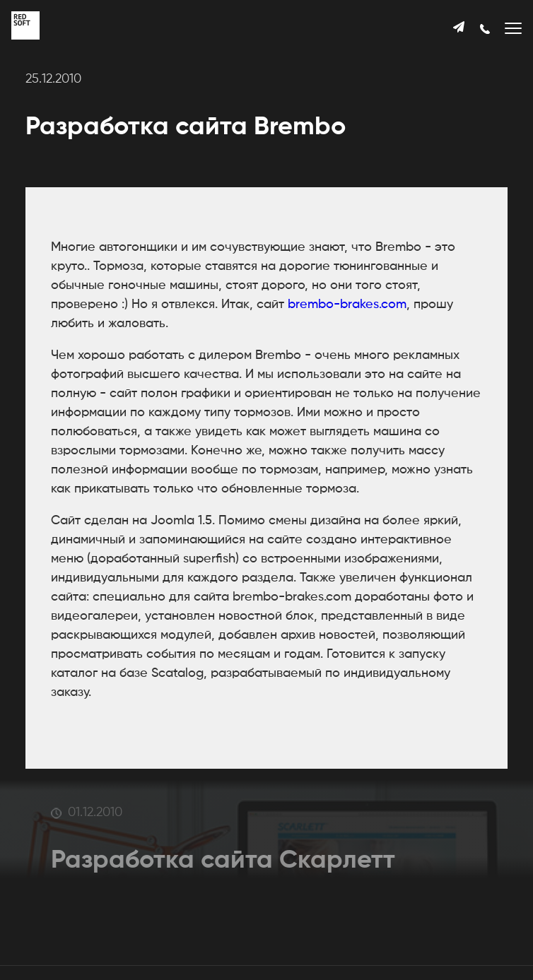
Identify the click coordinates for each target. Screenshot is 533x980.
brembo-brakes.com (347, 305)
